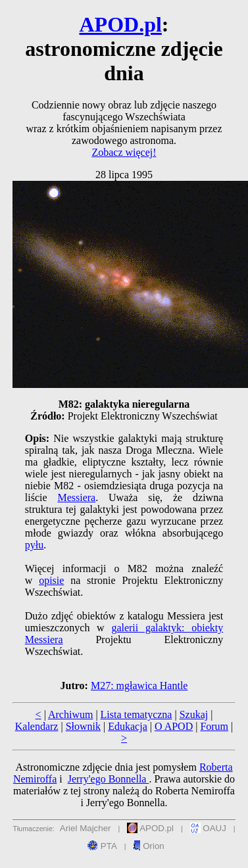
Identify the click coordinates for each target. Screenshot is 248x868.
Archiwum (70, 714)
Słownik (83, 726)
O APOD (174, 726)
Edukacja (128, 726)
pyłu (34, 545)
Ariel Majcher (86, 828)
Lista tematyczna (136, 714)
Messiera (76, 497)
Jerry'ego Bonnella (109, 779)
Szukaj (194, 714)
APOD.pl (121, 24)
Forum (214, 726)
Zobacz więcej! (124, 152)
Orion (148, 846)
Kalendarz (37, 726)
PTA (102, 846)
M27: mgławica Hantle (139, 686)
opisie (51, 580)
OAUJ (208, 828)
